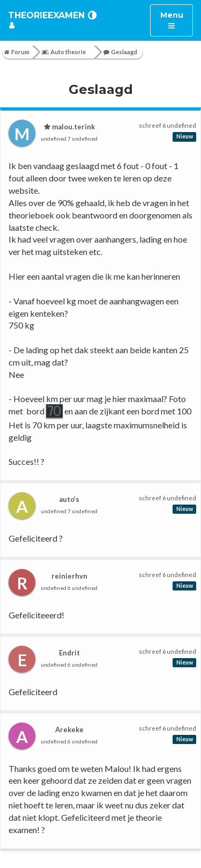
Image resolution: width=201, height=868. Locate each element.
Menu (177, 20)
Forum (17, 52)
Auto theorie (64, 52)
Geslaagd (120, 52)
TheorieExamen (46, 15)
